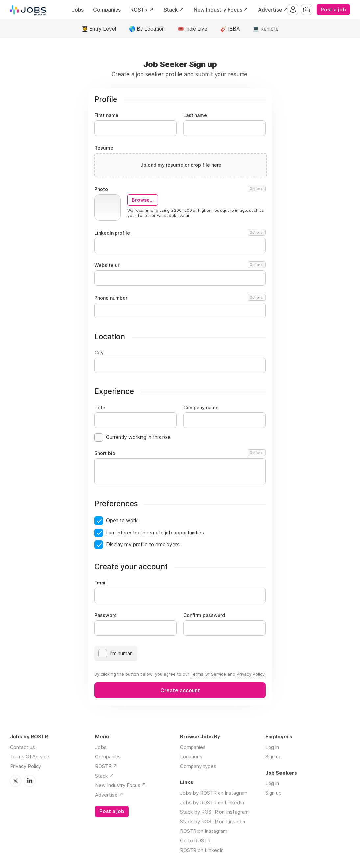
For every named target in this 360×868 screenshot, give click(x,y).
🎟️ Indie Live (193, 29)
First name (106, 115)
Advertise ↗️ (273, 10)
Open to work (122, 521)
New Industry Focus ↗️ (221, 10)
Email (101, 583)
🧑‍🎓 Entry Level (99, 29)
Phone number (180, 298)
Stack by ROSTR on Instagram (214, 812)
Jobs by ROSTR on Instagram (214, 793)
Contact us (22, 747)
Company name (201, 408)
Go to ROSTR (195, 841)
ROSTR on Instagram (204, 831)
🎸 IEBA (230, 29)
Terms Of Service (208, 674)
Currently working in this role (138, 437)
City (99, 353)
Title (100, 408)
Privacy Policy (251, 674)
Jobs (78, 10)
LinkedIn (30, 781)
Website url (180, 265)
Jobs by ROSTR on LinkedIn (212, 802)
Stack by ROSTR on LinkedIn (213, 821)
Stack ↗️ (174, 10)
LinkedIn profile (180, 233)
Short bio (180, 453)
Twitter (15, 781)
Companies (107, 10)
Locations (191, 757)
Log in (272, 747)
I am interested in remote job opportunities (155, 533)
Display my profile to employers (143, 545)
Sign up (273, 757)
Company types (198, 766)
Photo (180, 189)
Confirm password (204, 615)
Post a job (333, 10)
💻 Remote (266, 29)
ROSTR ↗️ (142, 10)
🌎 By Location (147, 29)
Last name (195, 115)
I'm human (121, 653)
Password (106, 615)
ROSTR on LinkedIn (202, 850)
